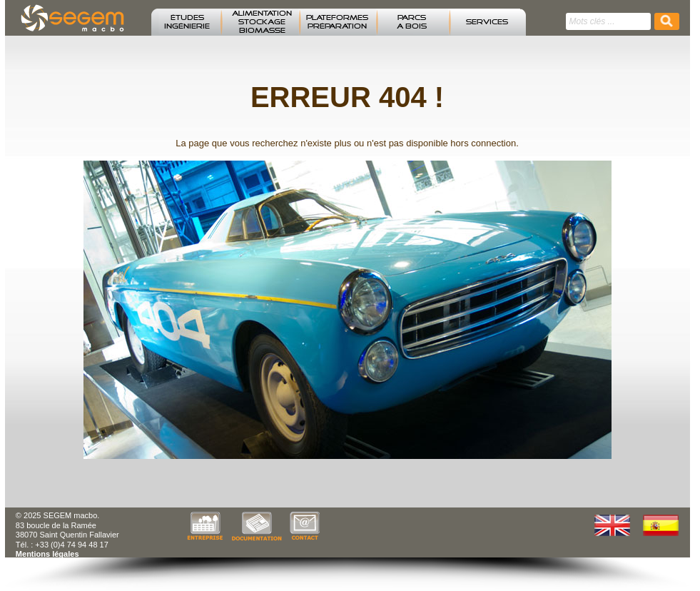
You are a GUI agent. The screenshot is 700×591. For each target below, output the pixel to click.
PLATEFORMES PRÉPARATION (337, 22)
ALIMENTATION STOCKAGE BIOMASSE (262, 22)
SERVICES (487, 22)
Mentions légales (47, 554)
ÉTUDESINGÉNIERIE (187, 22)
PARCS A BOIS (412, 22)
